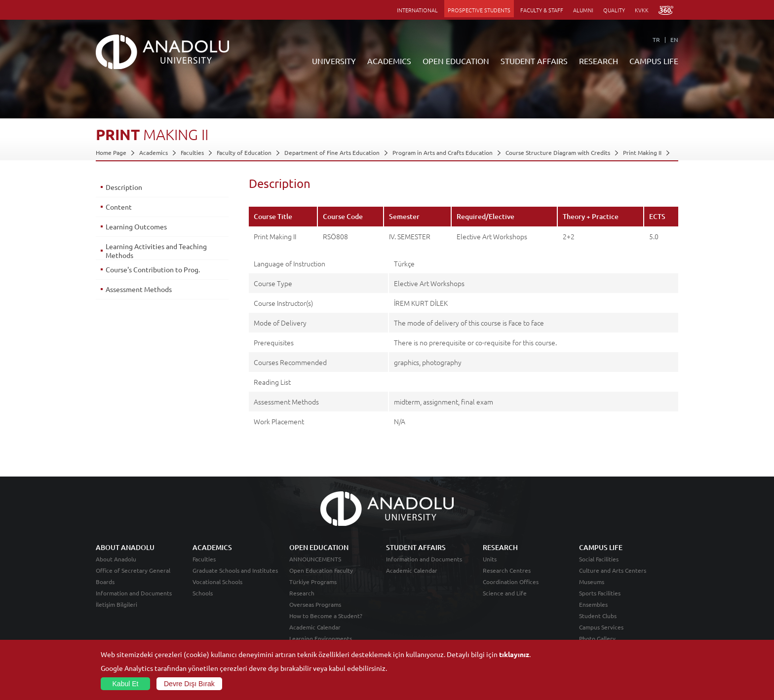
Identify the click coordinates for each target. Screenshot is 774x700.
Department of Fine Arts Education (332, 152)
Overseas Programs (315, 604)
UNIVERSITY (334, 61)
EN (674, 39)
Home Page (111, 152)
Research (302, 593)
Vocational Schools (217, 582)
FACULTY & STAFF (542, 10)
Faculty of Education (244, 152)
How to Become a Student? (326, 616)
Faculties (192, 152)
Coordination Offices (511, 582)
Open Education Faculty (321, 570)
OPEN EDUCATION (456, 61)
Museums (592, 582)
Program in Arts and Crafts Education (443, 152)
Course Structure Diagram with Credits (558, 152)
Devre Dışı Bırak (189, 684)
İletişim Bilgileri (116, 604)
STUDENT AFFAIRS (534, 61)
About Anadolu (116, 559)
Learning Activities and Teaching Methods (156, 251)
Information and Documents (134, 593)
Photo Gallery (597, 638)
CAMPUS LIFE (654, 61)
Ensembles (593, 604)
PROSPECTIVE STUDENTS (479, 10)
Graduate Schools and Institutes (235, 570)
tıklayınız (514, 654)
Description (124, 187)
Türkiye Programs (313, 582)
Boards (105, 582)
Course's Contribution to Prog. (153, 269)
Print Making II (642, 152)
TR (656, 39)
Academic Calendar (315, 627)
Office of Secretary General (133, 570)
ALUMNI (583, 10)
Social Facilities (599, 559)
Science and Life (505, 593)
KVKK (642, 10)
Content (119, 207)
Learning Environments (321, 638)
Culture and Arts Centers (613, 570)
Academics (154, 152)
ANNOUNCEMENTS (315, 559)
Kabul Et (126, 684)
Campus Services (601, 627)
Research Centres (507, 570)
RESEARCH (599, 61)
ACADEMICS (389, 61)
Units (490, 559)
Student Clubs (598, 616)
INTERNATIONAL (417, 10)
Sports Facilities (600, 593)
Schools (203, 593)
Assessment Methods (139, 289)
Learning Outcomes (136, 226)
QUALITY (614, 10)
